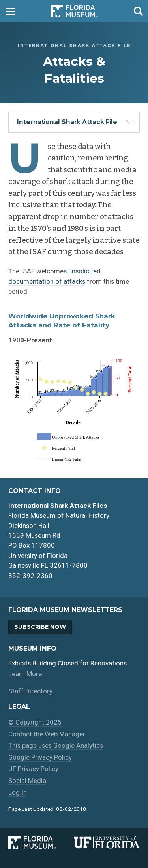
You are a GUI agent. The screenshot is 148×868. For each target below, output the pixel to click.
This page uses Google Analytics (56, 745)
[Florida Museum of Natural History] (41, 842)
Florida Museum (74, 11)
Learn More (25, 674)
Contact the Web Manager (47, 734)
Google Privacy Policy (40, 757)
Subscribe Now (40, 627)
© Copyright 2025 (35, 722)
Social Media (27, 781)
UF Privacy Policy (33, 769)
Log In (18, 792)
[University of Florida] (107, 842)
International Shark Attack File (67, 122)
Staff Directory (30, 691)
